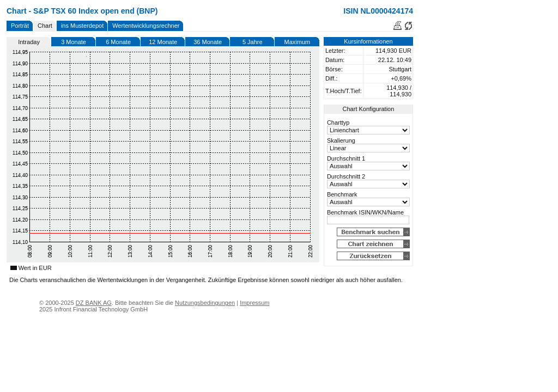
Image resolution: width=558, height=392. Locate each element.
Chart (45, 26)
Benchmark (342, 194)
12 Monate (163, 42)
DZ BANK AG (94, 303)
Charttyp (338, 122)
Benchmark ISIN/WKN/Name (365, 212)
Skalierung (341, 140)
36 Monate (208, 42)
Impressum (254, 303)
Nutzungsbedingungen (205, 303)
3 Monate (74, 42)
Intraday (29, 42)
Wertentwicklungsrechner (146, 26)
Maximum (298, 42)
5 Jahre (253, 42)
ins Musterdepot (82, 26)
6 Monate (118, 42)
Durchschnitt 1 (346, 158)
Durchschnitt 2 (346, 176)
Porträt (20, 26)
